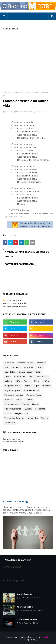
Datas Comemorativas (39, 377)
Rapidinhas (40, 409)
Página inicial (8, 93)
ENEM (18, 381)
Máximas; (8, 400)
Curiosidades (20, 377)
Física (37, 381)
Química (28, 409)
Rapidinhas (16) (24, 594)
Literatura (19, 93)
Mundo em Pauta (34, 395)
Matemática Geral (31, 390)
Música (19, 400)
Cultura (8, 377)
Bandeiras (16, 367)
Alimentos (41, 363)
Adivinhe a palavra (25, 363)
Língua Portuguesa (12, 390)
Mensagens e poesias (14, 395)
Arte (6, 367)
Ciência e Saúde (26, 372)
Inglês (28, 386)
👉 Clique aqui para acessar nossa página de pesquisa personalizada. (14, 303)
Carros (39, 367)
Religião (19, 413)
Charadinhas (10, 372)
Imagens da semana (13, 386)
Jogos (36, 386)
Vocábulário (10, 423)
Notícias (29, 400)
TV (27, 413)
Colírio (39, 372)
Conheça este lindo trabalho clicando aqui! (13, 440)
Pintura (35, 404)
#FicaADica (9, 363)
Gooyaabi (45, 637)
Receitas (8, 413)
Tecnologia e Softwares (14, 418)
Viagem (45, 418)
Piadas (26, 404)
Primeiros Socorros (13, 409)
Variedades (33, 418)
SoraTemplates (21, 637)
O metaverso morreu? (28, 619)
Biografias (29, 367)
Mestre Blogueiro (12, 112)
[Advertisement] (28, 61)
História (46, 381)
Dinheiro (8, 381)
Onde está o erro (12, 404)
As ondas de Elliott (26, 607)
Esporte (27, 381)
